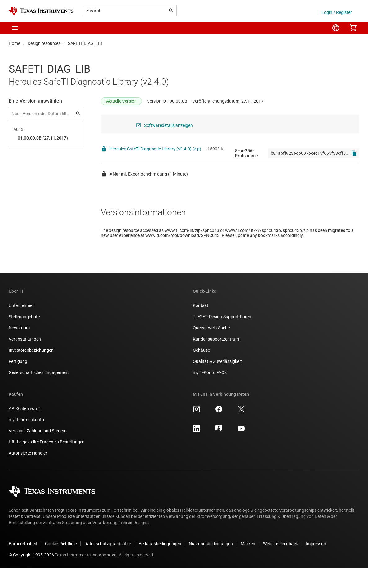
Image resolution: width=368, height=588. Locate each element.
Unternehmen (22, 326)
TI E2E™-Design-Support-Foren (222, 337)
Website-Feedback (280, 564)
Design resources (44, 43)
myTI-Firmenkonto (26, 440)
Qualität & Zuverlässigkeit (217, 381)
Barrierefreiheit (23, 564)
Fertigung (18, 381)
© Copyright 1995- (31, 575)
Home (14, 43)
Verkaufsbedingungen (160, 564)
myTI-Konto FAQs (210, 393)
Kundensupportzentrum (216, 359)
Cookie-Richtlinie (61, 564)
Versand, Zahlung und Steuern (38, 451)
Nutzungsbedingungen (211, 564)
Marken (248, 564)
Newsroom (19, 348)
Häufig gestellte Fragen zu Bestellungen (47, 462)
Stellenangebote (24, 337)
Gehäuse (201, 370)
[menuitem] (336, 28)
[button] (15, 28)
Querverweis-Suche (211, 348)
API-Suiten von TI (25, 429)
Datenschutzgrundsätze (108, 564)
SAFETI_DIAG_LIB (85, 43)
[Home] (41, 11)
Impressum (317, 564)
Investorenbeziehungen (31, 370)
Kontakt (201, 326)
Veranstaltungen (25, 359)
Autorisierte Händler (28, 473)
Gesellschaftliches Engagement (39, 393)
